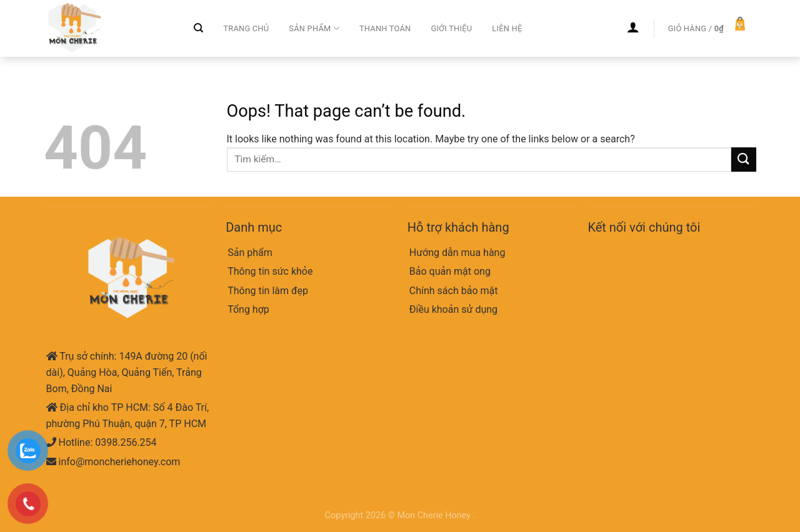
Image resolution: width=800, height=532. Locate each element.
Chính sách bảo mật (454, 291)
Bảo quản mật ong (450, 271)
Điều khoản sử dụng (453, 309)
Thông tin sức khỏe (270, 271)
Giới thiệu (451, 28)
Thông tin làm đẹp (268, 291)
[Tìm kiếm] (198, 28)
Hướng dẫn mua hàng (457, 253)
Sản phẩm (314, 28)
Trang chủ (246, 28)
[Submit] (744, 160)
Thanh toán (385, 28)
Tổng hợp (248, 309)
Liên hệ (507, 28)
